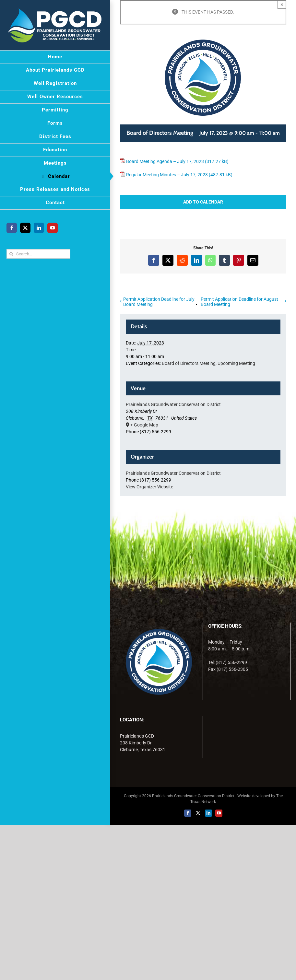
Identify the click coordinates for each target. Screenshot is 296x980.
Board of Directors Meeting (189, 363)
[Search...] (38, 254)
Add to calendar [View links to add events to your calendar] (203, 202)
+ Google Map (144, 425)
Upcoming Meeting (236, 363)
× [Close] (282, 4)
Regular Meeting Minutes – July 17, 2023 (167, 175)
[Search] (11, 254)
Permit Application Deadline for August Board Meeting (239, 302)
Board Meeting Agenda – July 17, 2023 (165, 161)
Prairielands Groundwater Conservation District (173, 404)
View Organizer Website (149, 487)
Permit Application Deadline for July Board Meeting (159, 302)
